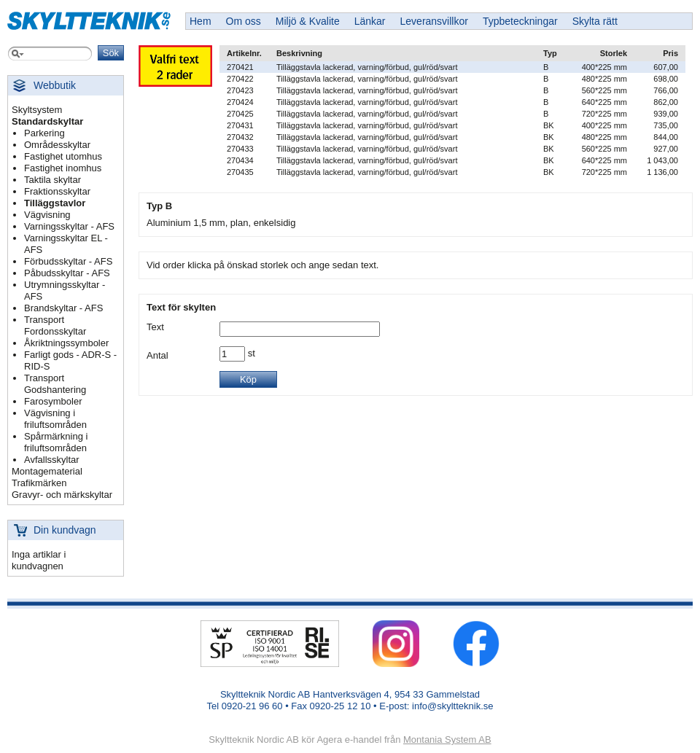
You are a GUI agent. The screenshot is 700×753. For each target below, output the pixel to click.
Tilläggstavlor (55, 203)
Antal (157, 355)
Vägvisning (47, 215)
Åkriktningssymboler (66, 343)
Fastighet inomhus (63, 168)
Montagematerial (47, 471)
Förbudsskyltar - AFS (68, 261)
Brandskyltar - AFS (63, 308)
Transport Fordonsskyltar (55, 325)
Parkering (44, 133)
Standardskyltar (47, 121)
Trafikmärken (39, 483)
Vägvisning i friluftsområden (55, 419)
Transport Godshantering (55, 384)
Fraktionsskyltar (57, 191)
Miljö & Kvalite (308, 21)
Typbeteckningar (520, 21)
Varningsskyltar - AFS (69, 226)
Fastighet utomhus (63, 156)
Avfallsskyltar (52, 460)
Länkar (370, 21)
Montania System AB (447, 740)
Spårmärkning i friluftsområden (56, 442)
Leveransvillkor (434, 21)
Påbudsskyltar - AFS (67, 273)
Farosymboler (53, 401)
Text (155, 327)
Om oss (244, 21)
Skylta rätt (595, 21)
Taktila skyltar (52, 180)
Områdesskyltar (57, 145)
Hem (201, 21)
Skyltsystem (37, 110)
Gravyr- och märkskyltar (62, 495)
